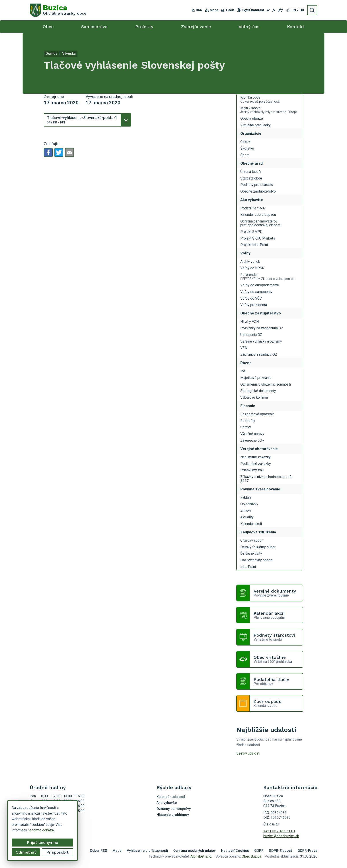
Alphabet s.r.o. (201, 856)
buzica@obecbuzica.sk (281, 836)
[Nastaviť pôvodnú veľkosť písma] (274, 10)
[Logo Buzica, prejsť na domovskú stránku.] (58, 10)
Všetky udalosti (248, 753)
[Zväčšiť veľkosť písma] (280, 10)
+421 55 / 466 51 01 (279, 831)
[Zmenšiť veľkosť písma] (268, 10)
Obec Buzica (251, 856)
